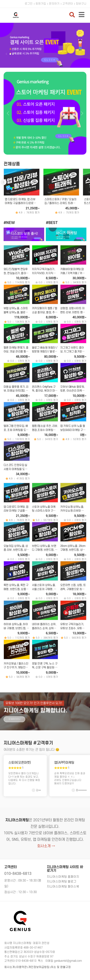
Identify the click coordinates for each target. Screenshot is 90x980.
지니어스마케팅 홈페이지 (63, 877)
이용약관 (22, 967)
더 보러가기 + (15, 719)
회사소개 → (46, 846)
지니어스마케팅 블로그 (62, 882)
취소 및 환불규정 (61, 967)
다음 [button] (17, 54)
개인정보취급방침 (39, 967)
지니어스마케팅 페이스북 (63, 887)
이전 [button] (7, 54)
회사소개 (10, 967)
